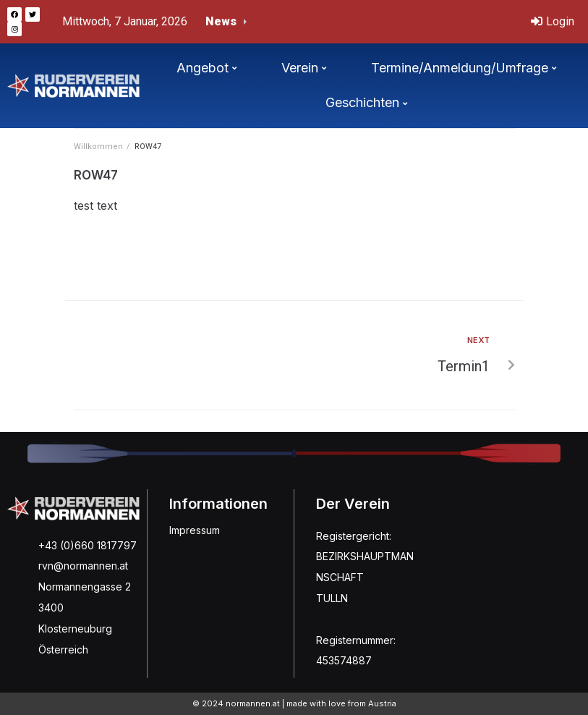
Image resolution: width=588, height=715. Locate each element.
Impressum (195, 530)
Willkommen (98, 147)
